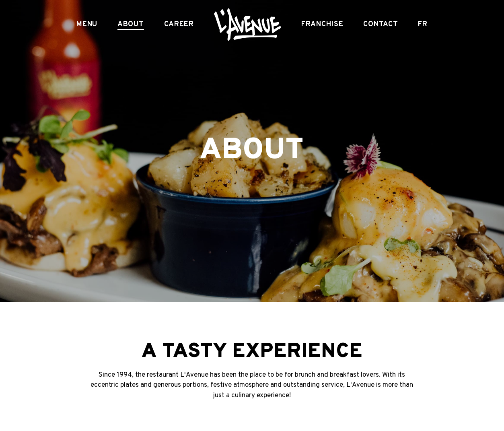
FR (423, 25)
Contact (381, 25)
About (131, 25)
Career (179, 25)
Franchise (322, 25)
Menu (87, 25)
